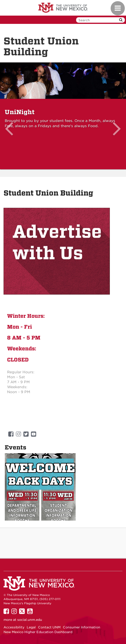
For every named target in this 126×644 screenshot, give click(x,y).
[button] (9, 116)
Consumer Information (82, 627)
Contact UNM (49, 627)
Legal (31, 627)
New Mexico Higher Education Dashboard (38, 632)
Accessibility (14, 627)
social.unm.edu (30, 620)
